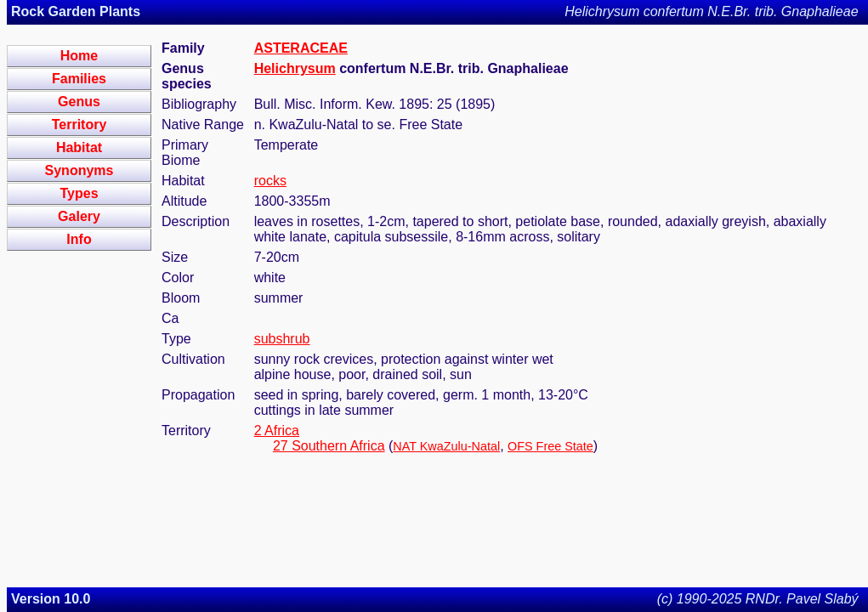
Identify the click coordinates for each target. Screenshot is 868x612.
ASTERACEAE (301, 48)
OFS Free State (550, 446)
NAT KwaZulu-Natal (446, 446)
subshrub (282, 339)
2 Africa (277, 431)
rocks (270, 181)
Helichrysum (295, 68)
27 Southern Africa (329, 446)
